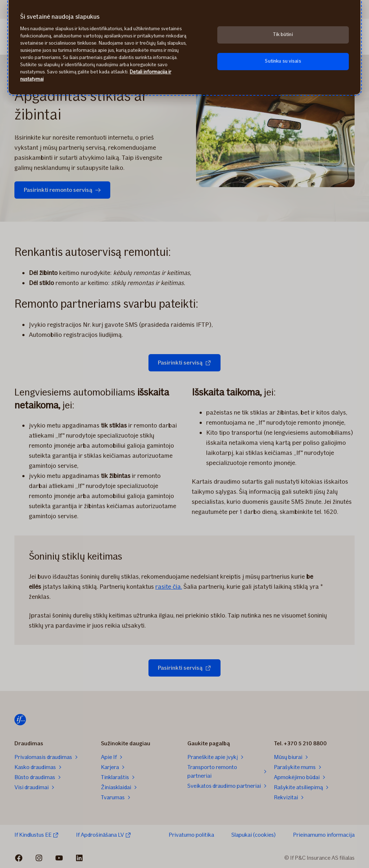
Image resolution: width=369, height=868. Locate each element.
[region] (184, 47)
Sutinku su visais (283, 61)
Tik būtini (283, 34)
